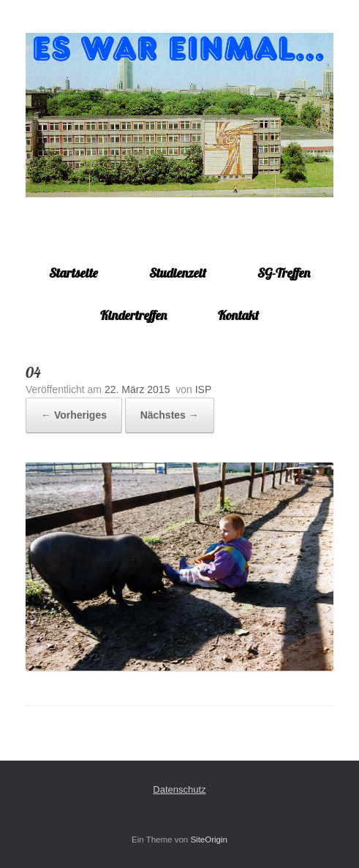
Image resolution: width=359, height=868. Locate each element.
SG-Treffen (284, 273)
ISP (204, 389)
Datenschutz (179, 789)
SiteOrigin (209, 840)
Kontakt (238, 315)
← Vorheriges (74, 415)
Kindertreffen (133, 315)
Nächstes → (170, 415)
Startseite (73, 273)
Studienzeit (178, 273)
